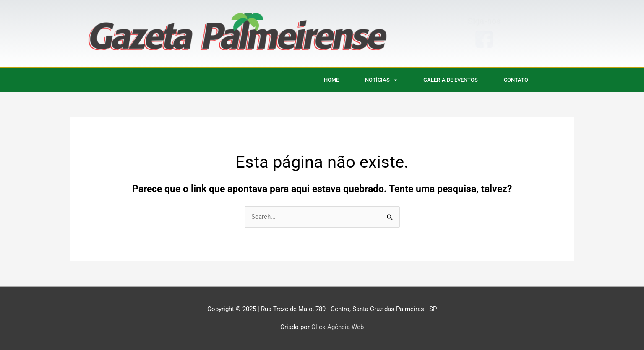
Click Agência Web (338, 327)
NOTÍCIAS (381, 80)
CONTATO (516, 80)
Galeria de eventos (451, 80)
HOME (331, 80)
